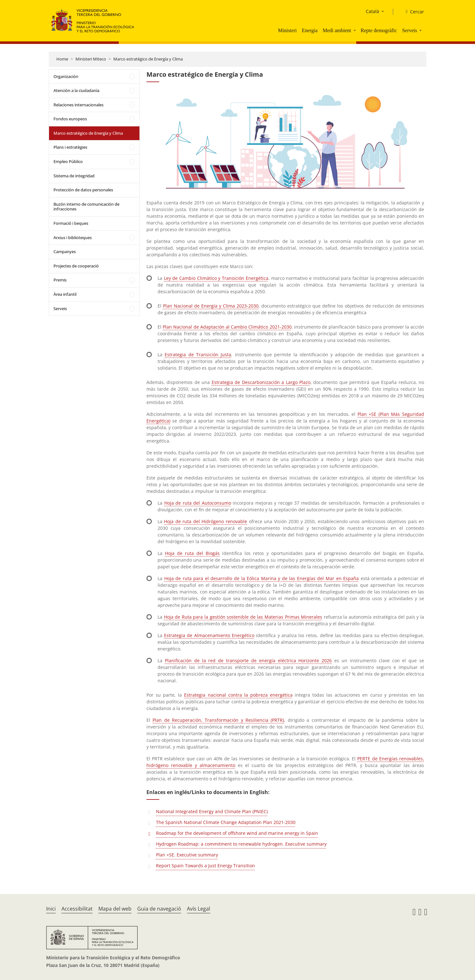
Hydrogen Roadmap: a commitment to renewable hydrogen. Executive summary (241, 844)
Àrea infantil (65, 294)
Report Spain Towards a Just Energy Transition (206, 866)
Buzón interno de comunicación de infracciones (86, 207)
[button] (355, 30)
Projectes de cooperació (76, 266)
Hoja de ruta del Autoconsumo (198, 503)
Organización (66, 76)
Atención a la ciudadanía (76, 90)
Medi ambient (337, 30)
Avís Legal (199, 909)
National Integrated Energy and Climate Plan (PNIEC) (212, 811)
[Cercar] (412, 12)
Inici (51, 909)
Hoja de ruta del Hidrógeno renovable (206, 521)
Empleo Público (68, 161)
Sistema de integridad (74, 176)
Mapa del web (115, 909)
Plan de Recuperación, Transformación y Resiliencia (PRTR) (218, 720)
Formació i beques (71, 223)
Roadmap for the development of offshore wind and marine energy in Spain (237, 833)
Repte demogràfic (379, 30)
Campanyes (65, 252)
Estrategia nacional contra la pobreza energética (238, 695)
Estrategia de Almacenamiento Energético (209, 635)
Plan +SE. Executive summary (187, 855)
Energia (310, 30)
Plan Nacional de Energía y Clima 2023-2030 (211, 306)
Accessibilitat (77, 909)
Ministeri (287, 30)
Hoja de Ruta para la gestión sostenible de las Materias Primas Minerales (243, 617)
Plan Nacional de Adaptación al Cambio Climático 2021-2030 (227, 327)
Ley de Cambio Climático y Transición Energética (216, 278)
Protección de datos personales (83, 190)
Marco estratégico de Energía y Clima (148, 59)
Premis (60, 280)
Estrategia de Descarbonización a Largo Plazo (261, 382)
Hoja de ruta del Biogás (192, 553)
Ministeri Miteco (91, 59)
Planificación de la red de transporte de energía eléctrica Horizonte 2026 (248, 660)
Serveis (410, 30)
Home (62, 59)
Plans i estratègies (70, 147)
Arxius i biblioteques (73, 238)
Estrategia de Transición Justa (198, 355)
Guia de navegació (159, 909)
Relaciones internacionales (78, 105)
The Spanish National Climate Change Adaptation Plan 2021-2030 (226, 822)
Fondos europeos (70, 119)
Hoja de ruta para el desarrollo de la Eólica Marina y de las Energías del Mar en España (262, 578)
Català (372, 11)
